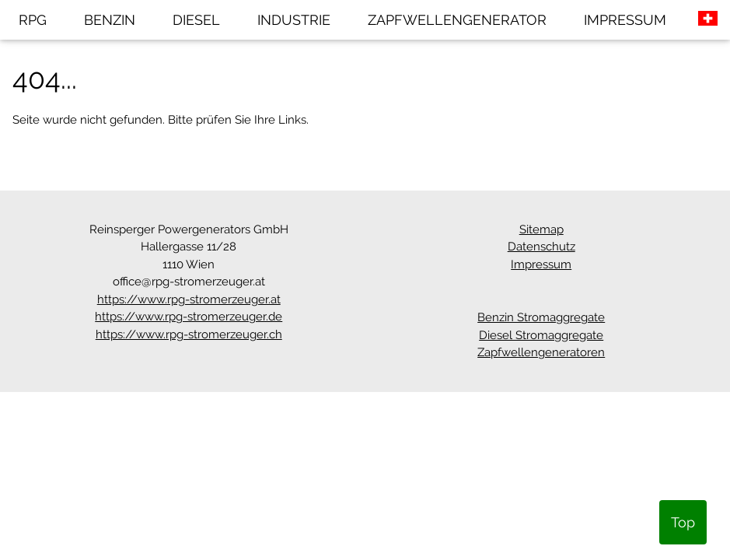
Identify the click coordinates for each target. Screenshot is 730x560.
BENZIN (110, 20)
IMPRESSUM (625, 20)
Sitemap (541, 229)
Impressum (541, 264)
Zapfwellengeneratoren (541, 352)
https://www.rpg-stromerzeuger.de (189, 317)
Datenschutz (541, 247)
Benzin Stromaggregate (541, 317)
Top (683, 522)
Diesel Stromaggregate (541, 335)
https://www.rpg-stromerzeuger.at (189, 299)
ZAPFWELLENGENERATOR (457, 20)
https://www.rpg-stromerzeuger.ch (189, 334)
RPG (33, 20)
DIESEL (196, 20)
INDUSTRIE (294, 20)
